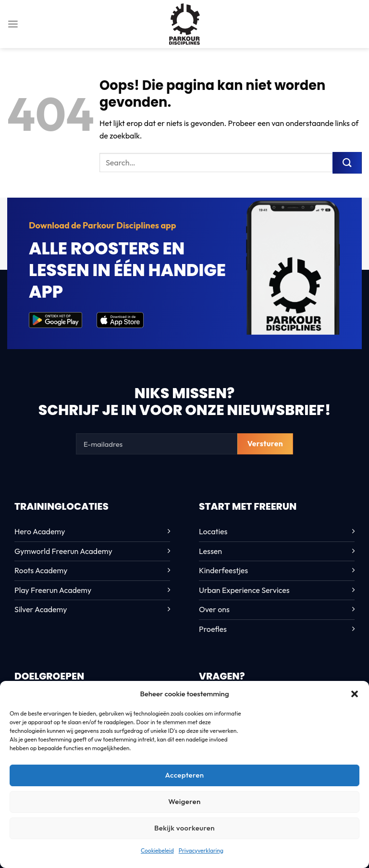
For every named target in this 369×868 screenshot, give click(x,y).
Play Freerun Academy (53, 590)
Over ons (214, 609)
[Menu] (13, 24)
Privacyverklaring (201, 850)
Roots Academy (41, 570)
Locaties (213, 531)
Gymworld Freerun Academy (63, 551)
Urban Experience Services (244, 590)
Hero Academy (40, 531)
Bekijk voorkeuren (184, 828)
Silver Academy (41, 609)
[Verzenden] (347, 163)
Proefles (213, 629)
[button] (355, 694)
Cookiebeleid (157, 850)
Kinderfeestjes (223, 570)
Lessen (210, 551)
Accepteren (184, 775)
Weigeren (184, 801)
